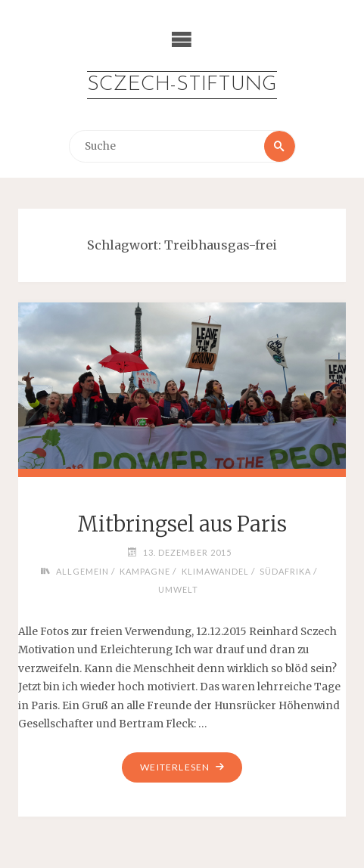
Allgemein (82, 571)
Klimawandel (215, 571)
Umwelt (178, 589)
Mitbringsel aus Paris (182, 524)
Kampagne (145, 571)
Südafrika (285, 571)
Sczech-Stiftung (182, 85)
